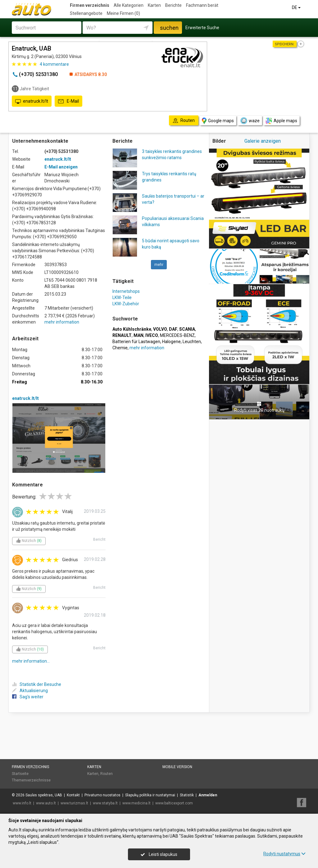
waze (250, 121)
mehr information (62, 322)
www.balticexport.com (174, 803)
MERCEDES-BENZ (177, 335)
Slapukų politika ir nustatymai (150, 795)
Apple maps (281, 121)
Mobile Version (177, 767)
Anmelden (208, 795)
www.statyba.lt (105, 803)
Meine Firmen (123, 13)
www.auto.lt (46, 803)
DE (297, 7)
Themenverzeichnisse (31, 780)
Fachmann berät (202, 5)
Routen (107, 774)
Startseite (20, 774)
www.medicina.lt (136, 803)
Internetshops (126, 291)
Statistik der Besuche (37, 684)
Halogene (171, 342)
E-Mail (68, 101)
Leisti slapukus (159, 854)
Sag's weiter (28, 697)
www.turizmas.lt (74, 803)
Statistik (187, 795)
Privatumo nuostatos (102, 795)
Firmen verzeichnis (90, 5)
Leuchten (192, 342)
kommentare (54, 64)
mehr (159, 265)
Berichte (173, 5)
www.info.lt (22, 803)
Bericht (99, 539)
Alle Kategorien (129, 5)
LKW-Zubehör (126, 304)
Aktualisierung (30, 691)
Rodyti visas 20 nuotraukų (259, 407)
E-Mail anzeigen (61, 167)
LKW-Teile (122, 298)
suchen (169, 28)
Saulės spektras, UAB (44, 795)
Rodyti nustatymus (284, 854)
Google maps (218, 121)
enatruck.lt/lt (32, 101)
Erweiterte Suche (202, 28)
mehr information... (31, 661)
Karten (154, 5)
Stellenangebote (86, 13)
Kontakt (73, 795)
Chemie (120, 348)
